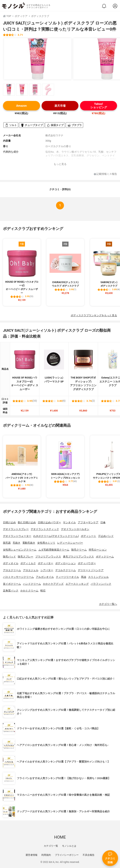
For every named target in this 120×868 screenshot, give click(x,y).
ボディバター (46, 563)
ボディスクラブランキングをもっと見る (94, 315)
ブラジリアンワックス (48, 557)
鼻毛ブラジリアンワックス (78, 557)
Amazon (21, 106)
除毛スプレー (26, 557)
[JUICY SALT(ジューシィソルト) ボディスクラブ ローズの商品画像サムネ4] (48, 90)
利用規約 (46, 855)
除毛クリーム (79, 550)
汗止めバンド (106, 536)
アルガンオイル (45, 577)
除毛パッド (9, 557)
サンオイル (69, 522)
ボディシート (89, 536)
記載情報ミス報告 (105, 174)
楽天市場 (60, 106)
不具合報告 (89, 855)
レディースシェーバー (70, 543)
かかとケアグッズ (53, 584)
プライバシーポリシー (67, 855)
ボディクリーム (105, 557)
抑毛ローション (98, 550)
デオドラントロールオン (75, 529)
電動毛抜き (29, 543)
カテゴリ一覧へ (108, 604)
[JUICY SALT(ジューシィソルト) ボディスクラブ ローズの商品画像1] (38, 59)
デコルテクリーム (66, 570)
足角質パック (11, 591)
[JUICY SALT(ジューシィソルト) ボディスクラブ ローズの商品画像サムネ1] (9, 90)
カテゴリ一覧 (51, 846)
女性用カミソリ (46, 543)
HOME (60, 837)
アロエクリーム (12, 570)
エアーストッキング (77, 584)
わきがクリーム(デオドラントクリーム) (56, 536)
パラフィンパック (101, 584)
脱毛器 (7, 543)
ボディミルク (28, 563)
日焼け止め (9, 522)
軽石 (43, 591)
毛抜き (17, 543)
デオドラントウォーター (17, 536)
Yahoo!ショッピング (99, 106)
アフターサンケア (88, 522)
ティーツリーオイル (67, 577)
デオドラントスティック (45, 529)
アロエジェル (31, 570)
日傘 (103, 522)
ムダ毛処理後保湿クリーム (54, 550)
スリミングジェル (98, 577)
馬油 (84, 577)
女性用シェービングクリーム (20, 550)
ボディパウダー (87, 563)
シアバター (47, 570)
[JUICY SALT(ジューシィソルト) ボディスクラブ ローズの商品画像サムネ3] (35, 90)
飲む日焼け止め (27, 522)
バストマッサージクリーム (18, 577)
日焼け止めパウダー (49, 522)
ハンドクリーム (32, 584)
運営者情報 (31, 855)
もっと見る (60, 164)
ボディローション (66, 563)
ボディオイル (11, 563)
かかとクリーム (29, 591)
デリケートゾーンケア (91, 570)
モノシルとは (69, 846)
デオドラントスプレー (16, 529)
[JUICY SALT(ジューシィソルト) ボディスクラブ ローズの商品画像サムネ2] (22, 90)
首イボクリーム (12, 584)
